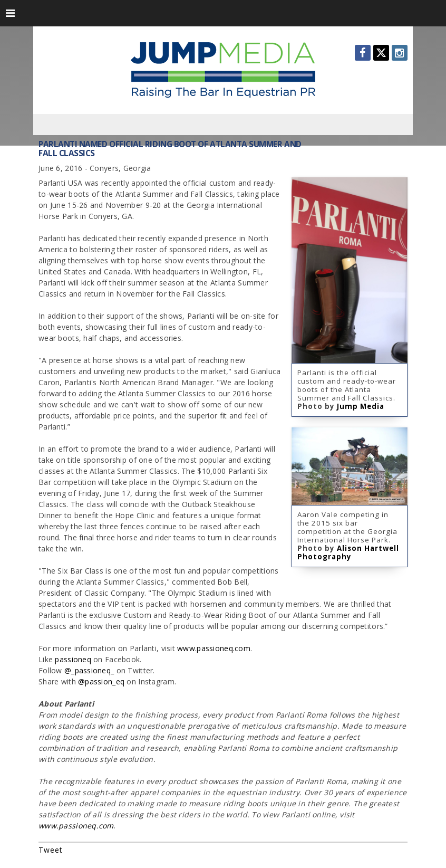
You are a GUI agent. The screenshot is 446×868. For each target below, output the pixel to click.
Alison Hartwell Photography (348, 552)
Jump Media (361, 406)
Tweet (51, 850)
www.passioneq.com (76, 826)
